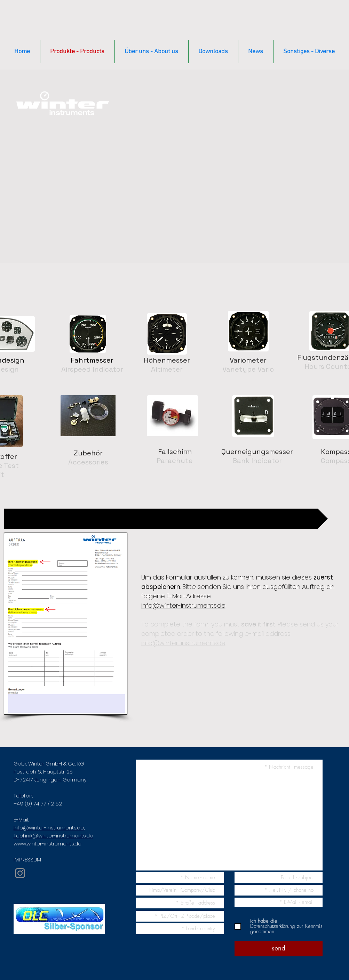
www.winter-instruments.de (47, 844)
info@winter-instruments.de (183, 605)
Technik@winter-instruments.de (53, 836)
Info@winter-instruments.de (49, 828)
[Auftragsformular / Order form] (166, 519)
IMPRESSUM (27, 860)
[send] (279, 949)
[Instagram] (20, 873)
